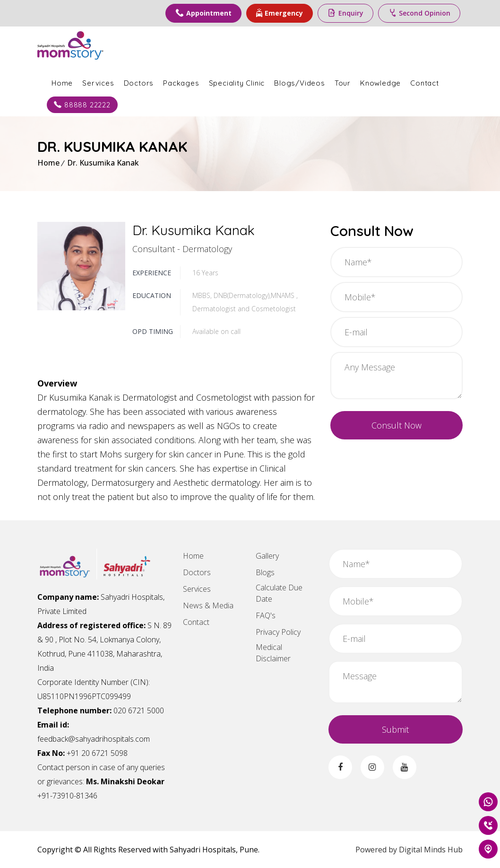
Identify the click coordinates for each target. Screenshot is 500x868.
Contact (425, 83)
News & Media (208, 605)
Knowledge (380, 83)
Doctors (139, 83)
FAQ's (266, 615)
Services (98, 83)
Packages (181, 83)
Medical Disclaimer (273, 653)
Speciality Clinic (237, 83)
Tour (343, 83)
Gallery (267, 556)
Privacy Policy (278, 632)
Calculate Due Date (279, 593)
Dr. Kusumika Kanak (103, 163)
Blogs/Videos (300, 83)
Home (62, 83)
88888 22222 (82, 105)
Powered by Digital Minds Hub (409, 850)
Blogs (265, 572)
